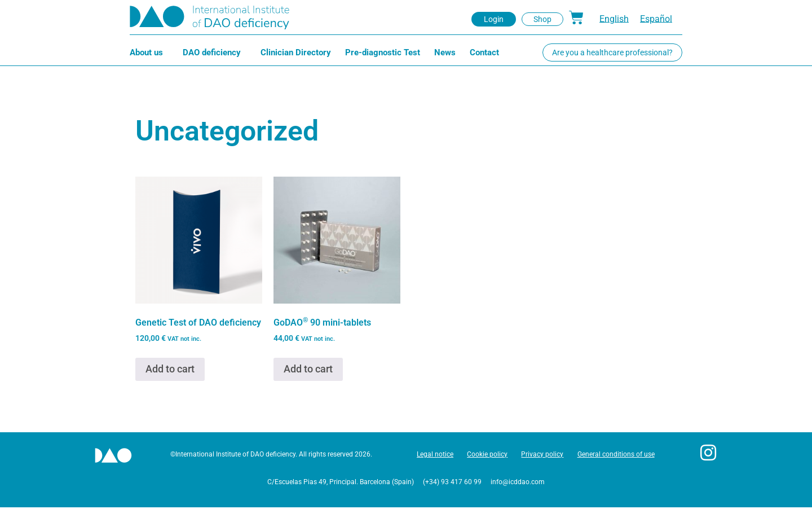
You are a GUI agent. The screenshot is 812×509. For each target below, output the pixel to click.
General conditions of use (617, 455)
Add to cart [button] (170, 369)
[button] (494, 19)
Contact (484, 52)
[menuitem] (614, 19)
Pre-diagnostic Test (383, 52)
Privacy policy (542, 455)
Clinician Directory (296, 52)
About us (149, 52)
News (445, 52)
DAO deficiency (215, 52)
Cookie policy (486, 455)
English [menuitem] (614, 19)
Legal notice (433, 455)
